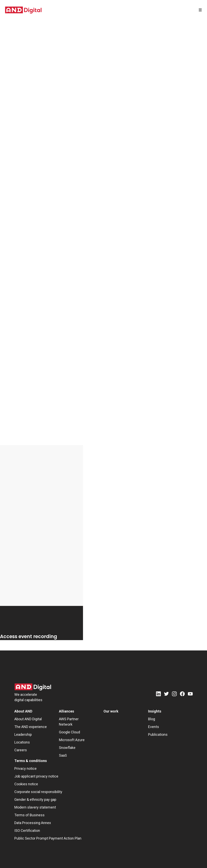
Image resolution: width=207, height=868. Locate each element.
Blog (152, 719)
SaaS (63, 755)
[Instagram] (174, 694)
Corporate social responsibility (38, 792)
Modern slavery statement (35, 807)
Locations (22, 742)
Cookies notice (26, 784)
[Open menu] (200, 10)
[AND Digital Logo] (33, 687)
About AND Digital (28, 719)
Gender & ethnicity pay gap (35, 799)
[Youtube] (190, 694)
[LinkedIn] (158, 694)
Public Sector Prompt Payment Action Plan (48, 838)
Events (154, 727)
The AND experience (31, 727)
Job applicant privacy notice (36, 776)
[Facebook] (182, 694)
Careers (21, 750)
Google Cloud (69, 732)
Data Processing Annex (33, 823)
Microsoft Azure (72, 740)
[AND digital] (23, 10)
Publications (158, 734)
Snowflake (67, 748)
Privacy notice (25, 768)
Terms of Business (29, 815)
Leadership (23, 734)
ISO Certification (27, 831)
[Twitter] (166, 694)
